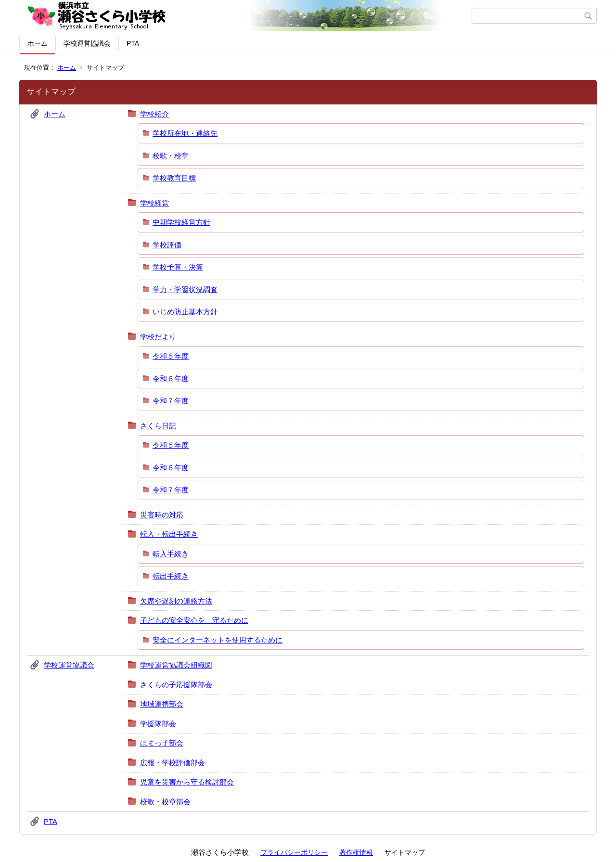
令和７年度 (171, 401)
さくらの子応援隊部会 (176, 685)
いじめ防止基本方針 (185, 312)
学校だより (158, 337)
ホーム (38, 43)
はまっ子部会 (162, 743)
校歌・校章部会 (165, 802)
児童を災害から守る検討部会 (187, 782)
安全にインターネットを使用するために (218, 640)
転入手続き (171, 554)
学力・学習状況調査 (185, 289)
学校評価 (167, 245)
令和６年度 (171, 379)
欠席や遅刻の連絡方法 (176, 601)
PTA (133, 43)
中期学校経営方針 (181, 222)
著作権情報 (356, 852)
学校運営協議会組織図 (176, 665)
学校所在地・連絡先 (185, 133)
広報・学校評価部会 (173, 763)
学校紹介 (154, 114)
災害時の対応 (162, 515)
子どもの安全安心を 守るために (194, 620)
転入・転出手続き (169, 534)
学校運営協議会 (87, 43)
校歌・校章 (171, 156)
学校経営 (154, 203)
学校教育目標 (174, 178)
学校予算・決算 (178, 267)
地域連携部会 (162, 704)
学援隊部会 (158, 724)
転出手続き (171, 576)
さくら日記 (158, 426)
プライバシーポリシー (294, 852)
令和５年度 (171, 356)
